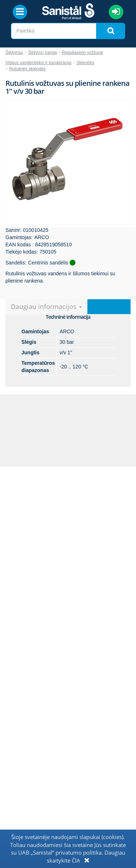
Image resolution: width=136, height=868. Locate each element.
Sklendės (85, 63)
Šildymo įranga (42, 53)
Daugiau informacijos (46, 306)
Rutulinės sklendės (27, 69)
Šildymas (14, 53)
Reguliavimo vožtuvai (82, 53)
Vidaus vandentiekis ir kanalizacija (38, 63)
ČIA (76, 860)
